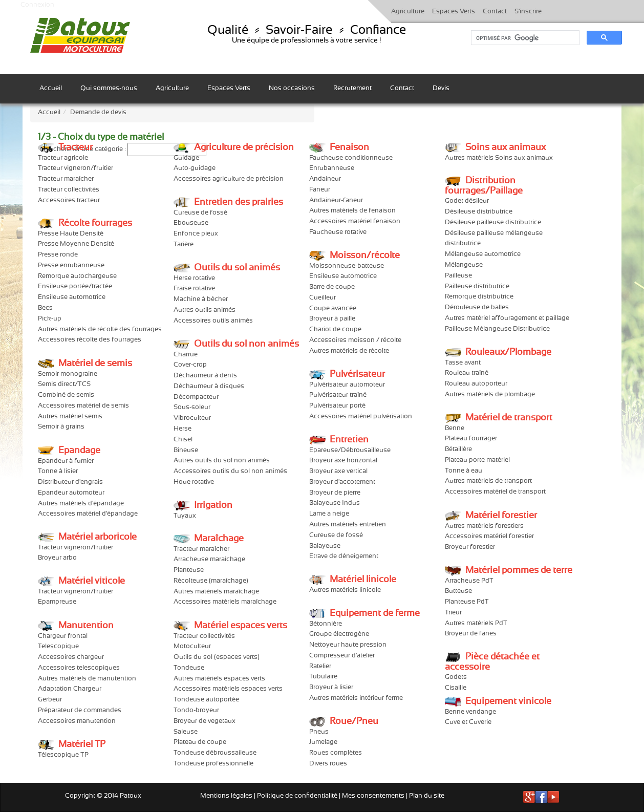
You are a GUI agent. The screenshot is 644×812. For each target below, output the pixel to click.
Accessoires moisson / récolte (355, 340)
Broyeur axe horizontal (343, 461)
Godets (456, 677)
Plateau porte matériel (477, 460)
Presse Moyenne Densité (76, 244)
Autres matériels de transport (488, 481)
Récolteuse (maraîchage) (211, 581)
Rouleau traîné (467, 373)
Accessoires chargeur (71, 657)
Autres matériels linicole (345, 590)
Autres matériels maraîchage (216, 592)
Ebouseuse (191, 223)
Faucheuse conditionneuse (351, 158)
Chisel (183, 440)
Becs (45, 308)
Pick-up (50, 319)
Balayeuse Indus (335, 503)
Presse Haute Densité (71, 234)
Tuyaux (185, 516)
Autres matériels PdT (476, 623)
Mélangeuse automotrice (483, 254)
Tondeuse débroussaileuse (215, 753)
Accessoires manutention (77, 721)
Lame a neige (329, 514)
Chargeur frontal (63, 636)
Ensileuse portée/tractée (75, 286)
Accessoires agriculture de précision (229, 179)
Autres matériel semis (70, 416)
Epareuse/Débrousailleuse (350, 450)
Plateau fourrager (471, 439)
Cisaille (456, 688)
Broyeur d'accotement (342, 482)
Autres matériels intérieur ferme (356, 698)
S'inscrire (528, 12)
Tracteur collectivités (69, 190)
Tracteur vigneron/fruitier (76, 168)
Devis (441, 88)
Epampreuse (57, 602)
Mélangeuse (464, 265)
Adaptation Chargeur (70, 689)
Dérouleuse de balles (477, 307)
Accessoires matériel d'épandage (88, 514)
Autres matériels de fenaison (352, 211)
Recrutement (352, 88)
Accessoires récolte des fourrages (90, 340)
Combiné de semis (66, 395)
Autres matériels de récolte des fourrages (100, 329)
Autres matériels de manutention (87, 679)
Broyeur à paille (332, 319)
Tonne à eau (464, 471)
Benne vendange (470, 712)
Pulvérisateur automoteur (347, 385)
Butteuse (458, 591)
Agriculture (408, 12)
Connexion (37, 5)
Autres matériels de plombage (490, 394)
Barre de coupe (332, 287)
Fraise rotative (194, 289)
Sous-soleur (192, 407)
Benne (455, 428)
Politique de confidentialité (297, 796)
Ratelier (320, 666)
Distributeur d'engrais (70, 482)
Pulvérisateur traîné (338, 395)
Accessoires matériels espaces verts (228, 689)
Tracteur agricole (63, 158)
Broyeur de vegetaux (205, 721)
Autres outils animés (205, 310)
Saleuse (186, 732)
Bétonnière (326, 624)
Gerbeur (50, 700)
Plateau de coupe (200, 742)
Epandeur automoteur (71, 493)
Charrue (186, 355)
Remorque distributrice (479, 297)
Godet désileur (467, 201)
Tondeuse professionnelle (213, 764)
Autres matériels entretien (348, 525)
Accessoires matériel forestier (489, 536)
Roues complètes (336, 753)
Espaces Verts (454, 12)
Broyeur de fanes (471, 634)
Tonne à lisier (58, 471)
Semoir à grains (61, 427)
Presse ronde (58, 255)
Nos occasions (292, 88)
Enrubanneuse (332, 168)
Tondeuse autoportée (206, 700)
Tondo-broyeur (196, 710)
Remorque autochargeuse (77, 276)
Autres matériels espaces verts (219, 679)
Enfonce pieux (196, 234)
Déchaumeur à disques (209, 386)
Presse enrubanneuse (71, 265)
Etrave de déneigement (344, 556)
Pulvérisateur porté (337, 406)
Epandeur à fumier (66, 461)
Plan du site (427, 796)
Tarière (184, 244)
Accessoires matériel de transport (495, 492)
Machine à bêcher (201, 299)
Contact (495, 12)
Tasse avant (463, 363)
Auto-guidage (195, 168)
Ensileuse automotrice (72, 297)
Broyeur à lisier (331, 687)
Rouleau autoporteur (476, 384)
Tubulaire (323, 677)
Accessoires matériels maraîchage (225, 602)
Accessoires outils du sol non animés (230, 471)
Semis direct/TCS (64, 384)
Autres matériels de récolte (349, 351)
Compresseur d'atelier (342, 656)
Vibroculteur (192, 418)
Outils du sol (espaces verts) (217, 657)
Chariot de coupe (335, 329)
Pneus (319, 732)
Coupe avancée (333, 308)
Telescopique (58, 646)
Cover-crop (190, 365)
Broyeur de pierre (335, 493)
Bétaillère (458, 449)
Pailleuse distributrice (477, 286)
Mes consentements (373, 796)
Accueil (51, 88)
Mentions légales (226, 796)
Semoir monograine (68, 374)
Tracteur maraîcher (66, 179)
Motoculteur (192, 646)
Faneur (320, 190)
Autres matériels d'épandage (81, 504)
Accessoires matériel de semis (83, 406)
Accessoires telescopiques (79, 668)
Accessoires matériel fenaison (355, 221)
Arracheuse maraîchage (209, 559)
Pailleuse (458, 276)
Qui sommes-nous (109, 88)
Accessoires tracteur (69, 200)
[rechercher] (524, 38)
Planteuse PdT (467, 602)
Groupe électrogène (339, 634)
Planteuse (189, 570)
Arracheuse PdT (469, 581)
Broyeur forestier (470, 547)
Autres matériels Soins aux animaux (499, 158)
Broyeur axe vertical (338, 471)
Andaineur (325, 179)
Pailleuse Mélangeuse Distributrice (497, 329)
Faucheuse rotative (338, 232)
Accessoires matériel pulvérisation (361, 416)
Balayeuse (325, 546)
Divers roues (328, 764)
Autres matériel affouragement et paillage (507, 318)
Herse (183, 429)
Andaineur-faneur (336, 200)
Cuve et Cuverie (468, 722)
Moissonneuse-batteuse (347, 266)
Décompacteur (196, 397)
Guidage (186, 158)
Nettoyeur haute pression (348, 645)
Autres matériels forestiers (484, 526)
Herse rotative (194, 278)
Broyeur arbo (57, 558)
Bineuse (186, 450)
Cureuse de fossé (200, 213)
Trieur (453, 613)
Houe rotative (194, 482)
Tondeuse (189, 668)
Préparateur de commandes (80, 710)
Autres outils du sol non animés (222, 461)
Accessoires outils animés (213, 321)
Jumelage (323, 742)
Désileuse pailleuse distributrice (493, 222)
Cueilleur (323, 298)
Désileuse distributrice (479, 212)
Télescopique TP (63, 755)
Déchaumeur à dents (205, 376)
